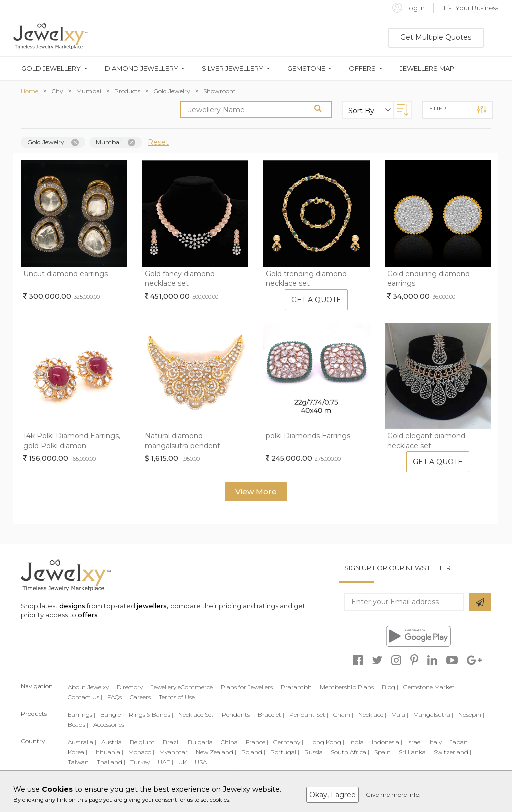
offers (88, 615)
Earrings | (82, 715)
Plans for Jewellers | (248, 687)
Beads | (78, 725)
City (57, 91)
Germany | (288, 742)
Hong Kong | (326, 742)
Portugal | (285, 752)
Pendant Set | (309, 715)
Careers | (142, 697)
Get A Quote (316, 300)
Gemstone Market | (431, 687)
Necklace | (372, 715)
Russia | (315, 752)
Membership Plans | (348, 687)
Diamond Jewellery (142, 68)
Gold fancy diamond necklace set (180, 279)
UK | (184, 762)
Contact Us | (85, 697)
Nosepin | (471, 715)
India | (358, 742)
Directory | (131, 687)
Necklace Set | (198, 715)
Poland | (253, 752)
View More (256, 492)
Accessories (109, 725)
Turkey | (142, 762)
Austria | (113, 742)
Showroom (220, 91)
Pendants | (237, 715)
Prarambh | (298, 687)
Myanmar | (175, 752)
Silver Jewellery (233, 68)
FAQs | (116, 697)
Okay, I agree (333, 795)
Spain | (384, 752)
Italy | (437, 742)
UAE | (166, 762)
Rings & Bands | (151, 715)
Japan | (460, 742)
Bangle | (112, 715)
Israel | (416, 742)
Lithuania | (108, 752)
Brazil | (173, 742)
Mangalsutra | (433, 715)
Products (127, 91)
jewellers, (153, 606)
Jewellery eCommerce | (183, 687)
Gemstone (306, 68)
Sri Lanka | (414, 752)
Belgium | (144, 742)
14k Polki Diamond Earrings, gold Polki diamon (72, 441)
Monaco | (141, 752)
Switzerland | (453, 752)
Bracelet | (271, 715)
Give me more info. (393, 795)
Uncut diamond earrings (66, 274)
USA (201, 762)
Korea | (78, 752)
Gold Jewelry (172, 91)
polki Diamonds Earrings (308, 436)
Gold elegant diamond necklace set (426, 441)
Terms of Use (177, 697)
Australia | (82, 742)
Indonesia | (387, 742)
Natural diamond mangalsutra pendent (183, 441)
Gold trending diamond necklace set (306, 279)
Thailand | (111, 762)
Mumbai (89, 91)
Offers (362, 68)
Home (30, 91)
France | (257, 742)
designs (72, 606)
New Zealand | (216, 752)
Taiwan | (80, 762)
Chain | (343, 715)
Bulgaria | (202, 742)
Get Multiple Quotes (436, 37)
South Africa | (350, 752)
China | (231, 742)
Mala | (400, 715)
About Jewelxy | (90, 687)
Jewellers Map (427, 68)
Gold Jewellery (51, 68)
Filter (458, 110)
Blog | (390, 687)
